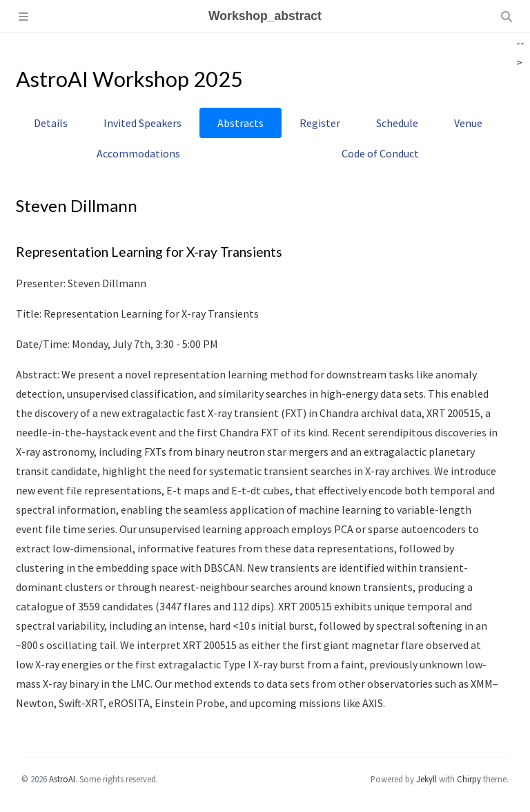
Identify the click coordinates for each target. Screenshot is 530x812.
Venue (468, 123)
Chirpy (469, 779)
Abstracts (241, 123)
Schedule (397, 123)
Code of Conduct (380, 153)
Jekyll (426, 779)
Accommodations (138, 153)
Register (320, 123)
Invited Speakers (143, 123)
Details (51, 123)
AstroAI (62, 779)
